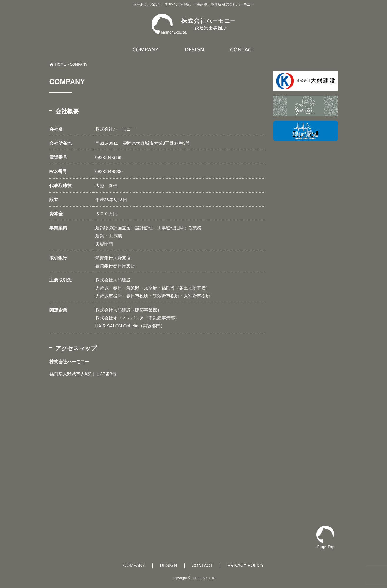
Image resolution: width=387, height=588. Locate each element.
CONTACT (243, 49)
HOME (61, 64)
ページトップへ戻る (325, 537)
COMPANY (146, 49)
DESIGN (195, 49)
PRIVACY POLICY (246, 565)
